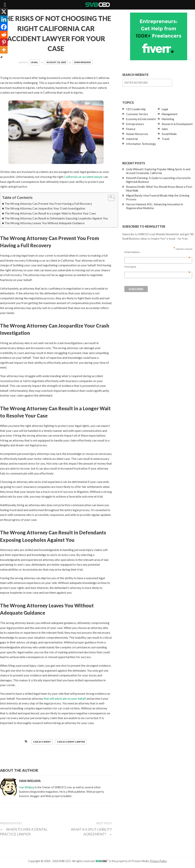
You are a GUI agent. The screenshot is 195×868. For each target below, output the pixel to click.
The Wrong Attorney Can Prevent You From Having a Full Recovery (48, 204)
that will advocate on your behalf (65, 698)
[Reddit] (4, 35)
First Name (157, 267)
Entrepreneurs (135, 124)
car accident (42, 742)
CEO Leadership (136, 109)
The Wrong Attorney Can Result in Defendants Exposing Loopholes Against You (56, 218)
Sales (165, 129)
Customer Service (137, 114)
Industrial (132, 139)
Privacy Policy (158, 861)
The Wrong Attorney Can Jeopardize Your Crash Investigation (45, 208)
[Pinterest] (4, 42)
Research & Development (177, 124)
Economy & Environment (141, 119)
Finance (131, 129)
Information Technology (141, 144)
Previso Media (140, 861)
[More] (4, 50)
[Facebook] (4, 27)
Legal (34, 62)
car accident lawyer (71, 742)
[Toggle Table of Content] (110, 198)
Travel (165, 139)
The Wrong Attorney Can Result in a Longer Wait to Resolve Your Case (50, 213)
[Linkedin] (4, 19)
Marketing (168, 119)
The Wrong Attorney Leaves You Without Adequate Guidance (45, 223)
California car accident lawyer (83, 177)
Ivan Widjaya (82, 62)
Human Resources (137, 134)
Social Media (169, 134)
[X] (4, 12)
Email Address (157, 252)
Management (170, 114)
